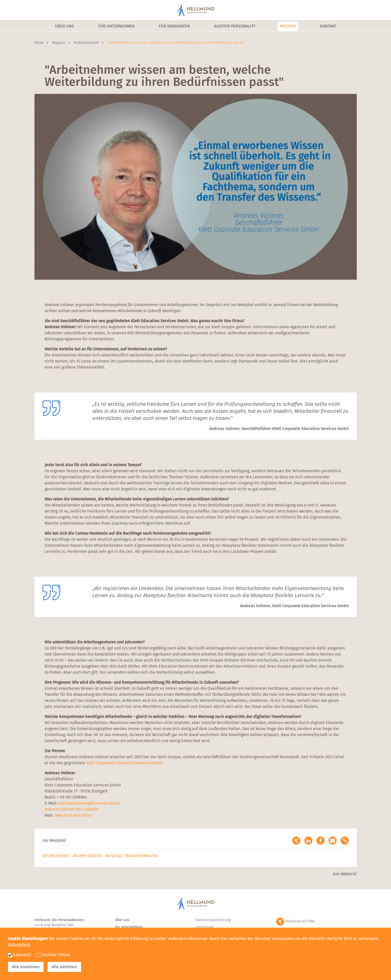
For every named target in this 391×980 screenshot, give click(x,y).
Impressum (205, 927)
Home (40, 43)
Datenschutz (19, 945)
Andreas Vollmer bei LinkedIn (72, 809)
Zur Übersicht (345, 874)
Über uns (65, 26)
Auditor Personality (235, 26)
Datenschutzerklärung (213, 920)
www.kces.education (73, 815)
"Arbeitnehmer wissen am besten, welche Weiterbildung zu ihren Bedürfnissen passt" (176, 43)
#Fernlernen (56, 856)
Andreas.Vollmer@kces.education (89, 803)
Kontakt (328, 26)
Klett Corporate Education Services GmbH (124, 763)
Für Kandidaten (174, 26)
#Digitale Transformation (131, 856)
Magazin (288, 26)
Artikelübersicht (87, 43)
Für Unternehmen (116, 26)
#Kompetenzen (87, 856)
